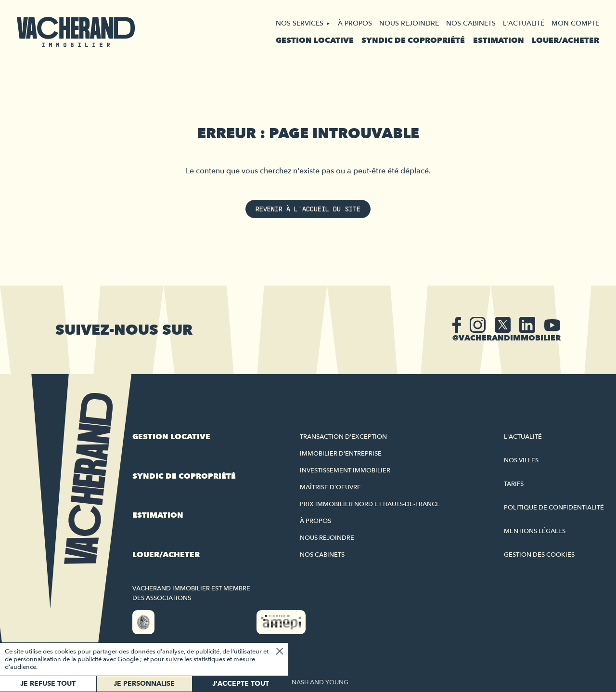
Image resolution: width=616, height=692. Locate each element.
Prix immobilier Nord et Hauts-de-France (370, 504)
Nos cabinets (471, 23)
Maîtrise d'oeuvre (330, 487)
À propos (355, 23)
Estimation (499, 40)
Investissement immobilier (345, 470)
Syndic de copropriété (413, 40)
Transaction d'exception (343, 437)
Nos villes (521, 460)
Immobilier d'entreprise (341, 454)
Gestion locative (315, 40)
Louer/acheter (565, 40)
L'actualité (524, 23)
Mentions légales (535, 531)
